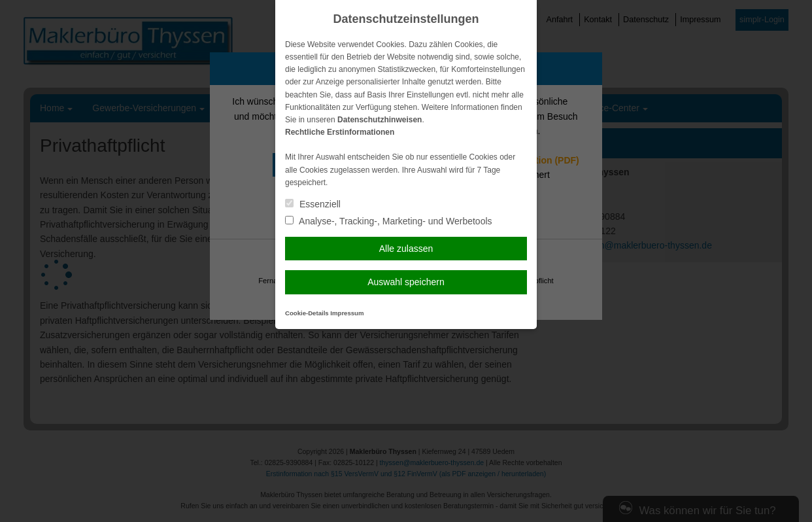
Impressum (347, 313)
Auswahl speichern (406, 282)
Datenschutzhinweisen (380, 120)
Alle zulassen (406, 249)
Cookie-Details (307, 313)
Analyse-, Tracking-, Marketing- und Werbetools (389, 221)
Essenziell (313, 204)
